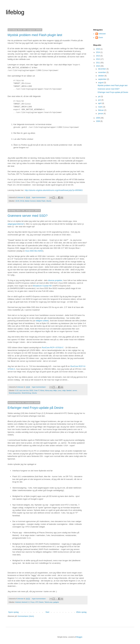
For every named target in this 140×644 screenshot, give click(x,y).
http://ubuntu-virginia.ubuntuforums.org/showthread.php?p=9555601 (54, 190)
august (101, 83)
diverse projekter (55, 280)
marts (101, 107)
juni (100, 100)
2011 (98, 63)
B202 (31, 390)
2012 (98, 59)
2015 (98, 49)
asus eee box (24, 390)
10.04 (17, 201)
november (102, 72)
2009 (98, 118)
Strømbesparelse (15, 393)
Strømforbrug (26, 393)
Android (18, 602)
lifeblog (15, 12)
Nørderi (69, 390)
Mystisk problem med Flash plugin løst (35, 35)
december (102, 69)
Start (47, 612)
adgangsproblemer (16, 224)
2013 (98, 56)
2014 (98, 52)
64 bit (22, 201)
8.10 (17, 390)
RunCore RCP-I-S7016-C (53, 348)
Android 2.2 (26, 602)
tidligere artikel (42, 321)
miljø (64, 390)
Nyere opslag (13, 612)
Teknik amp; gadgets (52, 602)
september (103, 79)
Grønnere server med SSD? (28, 216)
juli (99, 97)
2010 (98, 66)
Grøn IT (37, 390)
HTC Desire (39, 602)
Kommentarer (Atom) (26, 616)
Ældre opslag (81, 612)
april (100, 103)
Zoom (101, 38)
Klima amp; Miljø (51, 390)
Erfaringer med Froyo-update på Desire (36, 408)
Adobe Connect (30, 201)
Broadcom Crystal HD (42, 286)
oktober (101, 76)
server (75, 390)
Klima (42, 390)
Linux (60, 390)
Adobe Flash (41, 201)
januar (101, 114)
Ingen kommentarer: (39, 197)
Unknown (102, 34)
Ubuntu (49, 201)
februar (101, 110)
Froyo (33, 602)
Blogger (79, 637)
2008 (98, 121)
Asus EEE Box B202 (34, 251)
